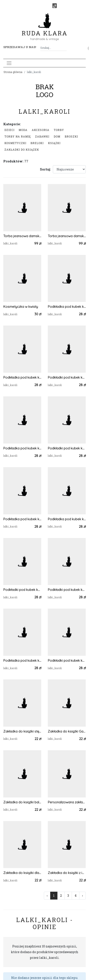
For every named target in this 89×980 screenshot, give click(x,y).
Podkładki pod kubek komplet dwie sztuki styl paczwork (67, 377)
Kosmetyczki (15, 143)
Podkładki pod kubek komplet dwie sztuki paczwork (22, 590)
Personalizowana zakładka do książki (67, 802)
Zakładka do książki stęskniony (22, 731)
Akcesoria (41, 130)
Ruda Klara (45, 30)
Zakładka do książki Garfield (67, 731)
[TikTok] (55, 6)
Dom (57, 136)
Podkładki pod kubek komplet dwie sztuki (67, 448)
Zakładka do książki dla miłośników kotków (22, 873)
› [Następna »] (82, 896)
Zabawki (42, 136)
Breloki (37, 143)
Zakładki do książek (22, 150)
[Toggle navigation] (9, 63)
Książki (54, 143)
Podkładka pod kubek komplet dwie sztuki (22, 661)
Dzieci (9, 130)
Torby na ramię (18, 136)
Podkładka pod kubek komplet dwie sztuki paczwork (67, 519)
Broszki (71, 136)
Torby (59, 130)
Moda (23, 130)
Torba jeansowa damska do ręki (22, 236)
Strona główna (13, 72)
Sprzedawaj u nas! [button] (20, 47)
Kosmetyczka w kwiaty (21, 307)
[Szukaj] (65, 48)
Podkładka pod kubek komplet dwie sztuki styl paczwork (67, 307)
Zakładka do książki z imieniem (67, 873)
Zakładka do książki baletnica (22, 802)
